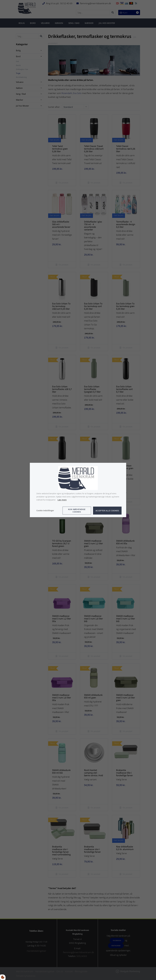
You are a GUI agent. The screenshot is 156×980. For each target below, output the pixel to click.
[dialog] (78, 490)
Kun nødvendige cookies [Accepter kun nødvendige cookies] (77, 511)
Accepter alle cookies (107, 511)
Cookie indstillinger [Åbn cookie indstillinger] (45, 511)
